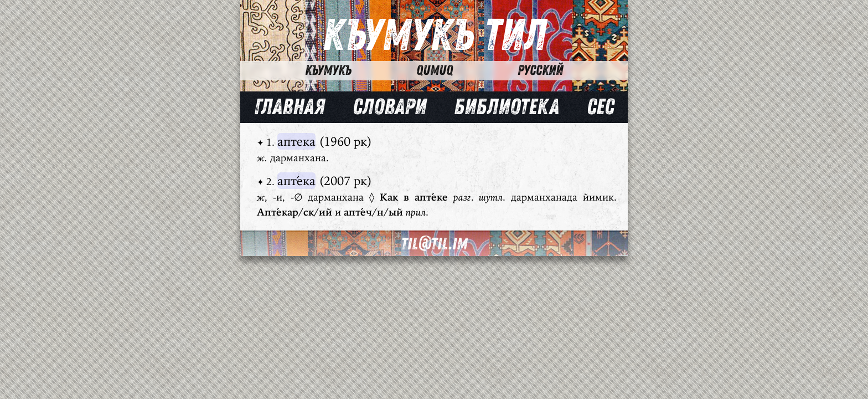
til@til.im (434, 244)
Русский (540, 70)
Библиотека (507, 107)
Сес (600, 107)
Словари (389, 107)
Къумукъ (328, 70)
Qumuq (435, 70)
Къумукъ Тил (434, 36)
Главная (290, 107)
